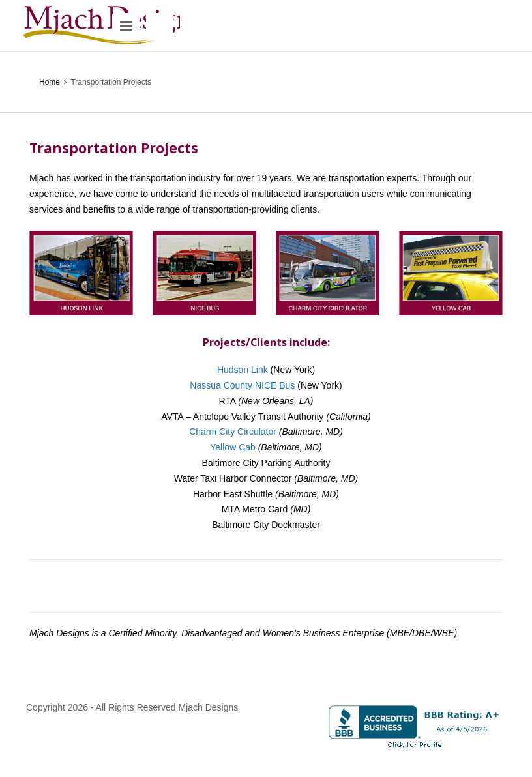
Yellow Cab (233, 447)
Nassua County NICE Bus (242, 385)
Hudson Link (243, 370)
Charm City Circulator (233, 432)
